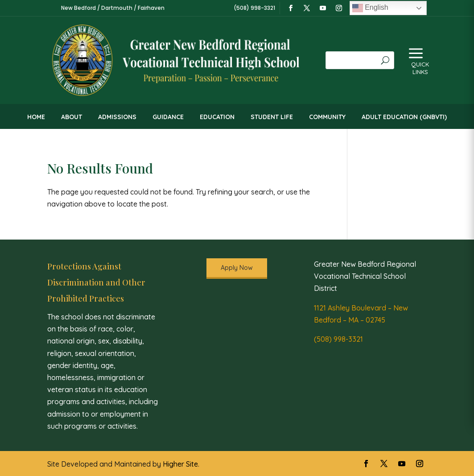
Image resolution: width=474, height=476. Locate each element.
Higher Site (180, 464)
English (370, 8)
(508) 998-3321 (338, 339)
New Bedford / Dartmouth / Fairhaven (113, 8)
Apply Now (237, 268)
